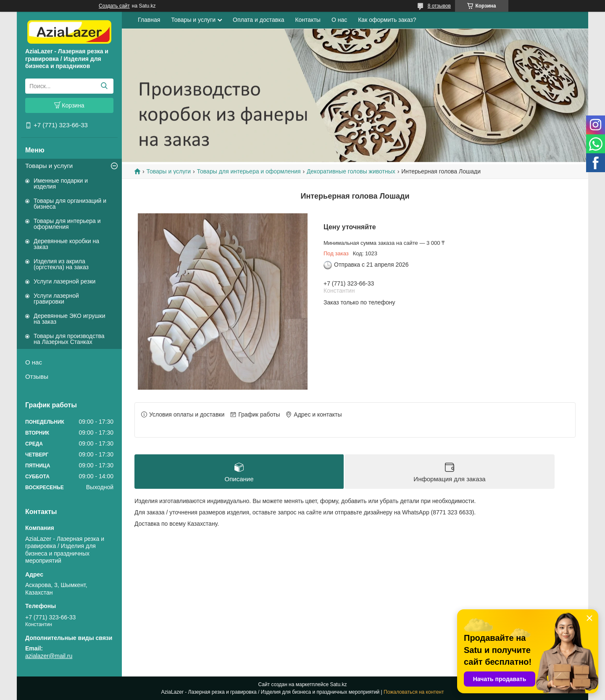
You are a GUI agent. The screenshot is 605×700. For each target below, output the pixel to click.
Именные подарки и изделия (61, 184)
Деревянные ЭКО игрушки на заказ (69, 319)
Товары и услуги (49, 166)
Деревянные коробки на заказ (66, 244)
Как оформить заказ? (387, 20)
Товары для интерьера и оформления (67, 224)
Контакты (308, 20)
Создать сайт (114, 6)
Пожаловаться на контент (414, 692)
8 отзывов (439, 6)
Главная (149, 20)
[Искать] (104, 86)
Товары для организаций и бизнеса (70, 204)
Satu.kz (338, 684)
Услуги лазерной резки (64, 281)
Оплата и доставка (258, 20)
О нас (34, 362)
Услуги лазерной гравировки (56, 299)
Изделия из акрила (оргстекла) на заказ (61, 264)
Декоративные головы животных (351, 171)
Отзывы (37, 376)
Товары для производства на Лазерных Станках (69, 339)
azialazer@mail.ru (49, 656)
